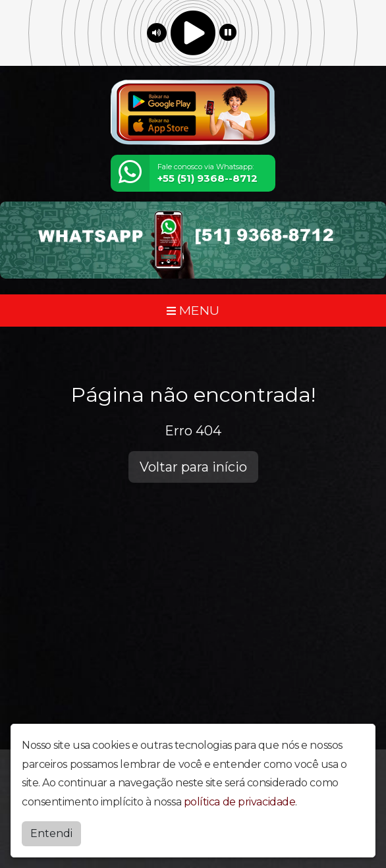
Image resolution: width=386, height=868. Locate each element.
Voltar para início (193, 467)
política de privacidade (240, 802)
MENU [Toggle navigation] (193, 310)
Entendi (51, 833)
